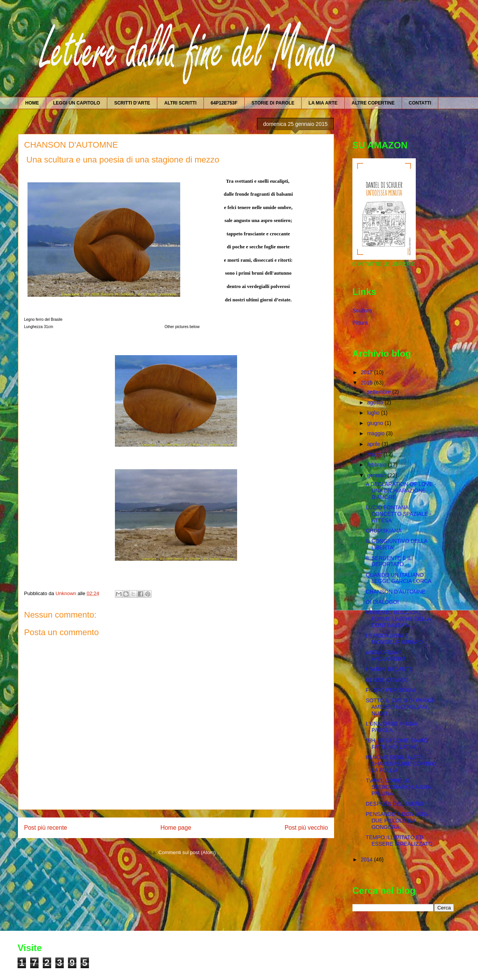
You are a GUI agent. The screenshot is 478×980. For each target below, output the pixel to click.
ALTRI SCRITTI (180, 103)
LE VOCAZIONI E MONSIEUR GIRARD (394, 639)
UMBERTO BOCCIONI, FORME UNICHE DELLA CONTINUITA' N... (398, 619)
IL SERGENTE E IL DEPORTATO (389, 561)
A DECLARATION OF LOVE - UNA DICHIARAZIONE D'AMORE (401, 491)
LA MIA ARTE (323, 103)
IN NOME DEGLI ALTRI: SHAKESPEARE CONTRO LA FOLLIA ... (401, 764)
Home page (176, 828)
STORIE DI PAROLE (273, 103)
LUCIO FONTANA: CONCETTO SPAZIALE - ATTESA (399, 514)
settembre (379, 392)
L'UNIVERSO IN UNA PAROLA (391, 727)
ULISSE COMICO (387, 680)
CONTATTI (420, 103)
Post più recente (46, 828)
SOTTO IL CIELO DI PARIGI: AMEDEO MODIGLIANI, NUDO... (400, 707)
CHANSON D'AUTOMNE (396, 592)
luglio (374, 413)
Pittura (360, 323)
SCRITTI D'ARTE (132, 103)
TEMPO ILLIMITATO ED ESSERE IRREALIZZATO (399, 841)
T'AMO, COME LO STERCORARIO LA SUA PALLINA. (398, 787)
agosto (376, 402)
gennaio (377, 475)
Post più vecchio (306, 828)
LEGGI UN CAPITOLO (77, 103)
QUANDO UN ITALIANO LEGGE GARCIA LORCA (399, 578)
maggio (376, 433)
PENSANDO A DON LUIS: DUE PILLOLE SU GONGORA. (397, 821)
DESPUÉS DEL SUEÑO (395, 804)
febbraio (377, 465)
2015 (367, 383)
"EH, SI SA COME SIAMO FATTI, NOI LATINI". (397, 744)
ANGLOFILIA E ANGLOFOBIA (386, 656)
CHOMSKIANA (384, 531)
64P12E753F (224, 103)
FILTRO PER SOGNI (391, 690)
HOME (32, 103)
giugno (376, 423)
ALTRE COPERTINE (373, 103)
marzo (375, 454)
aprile (374, 444)
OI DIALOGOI (382, 602)
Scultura (362, 311)
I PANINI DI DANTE (389, 669)
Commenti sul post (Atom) (187, 852)
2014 (367, 859)
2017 (367, 372)
